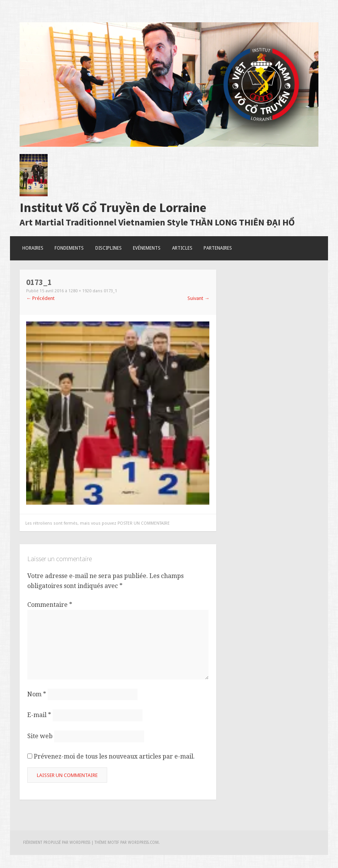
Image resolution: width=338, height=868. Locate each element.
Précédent (40, 298)
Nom (37, 694)
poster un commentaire (144, 523)
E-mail (39, 715)
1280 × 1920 (80, 291)
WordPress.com (143, 842)
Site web (40, 736)
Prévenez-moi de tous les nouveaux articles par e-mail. (114, 756)
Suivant (198, 298)
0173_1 (110, 291)
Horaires (33, 248)
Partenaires (218, 248)
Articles (182, 248)
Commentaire (50, 605)
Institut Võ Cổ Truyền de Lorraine (113, 207)
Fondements (69, 248)
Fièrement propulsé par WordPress (57, 842)
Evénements (147, 248)
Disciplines (109, 248)
